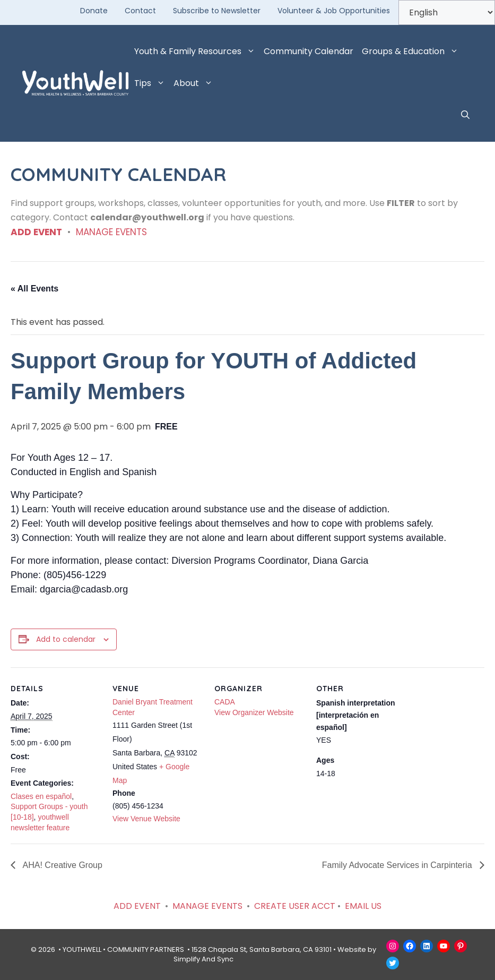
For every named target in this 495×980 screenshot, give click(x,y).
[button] (465, 115)
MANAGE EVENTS (111, 232)
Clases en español (41, 796)
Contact (140, 11)
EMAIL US (363, 906)
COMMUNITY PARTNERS (146, 949)
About (195, 83)
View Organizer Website (254, 712)
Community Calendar (309, 51)
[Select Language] (447, 12)
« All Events (34, 289)
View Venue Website (146, 819)
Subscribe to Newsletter (217, 11)
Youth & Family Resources (197, 51)
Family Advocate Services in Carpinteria (398, 865)
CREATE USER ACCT (295, 906)
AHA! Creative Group (62, 865)
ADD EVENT (36, 232)
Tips (152, 83)
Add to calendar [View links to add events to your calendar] (66, 639)
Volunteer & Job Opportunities (334, 11)
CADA (225, 702)
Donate (94, 11)
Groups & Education (412, 51)
